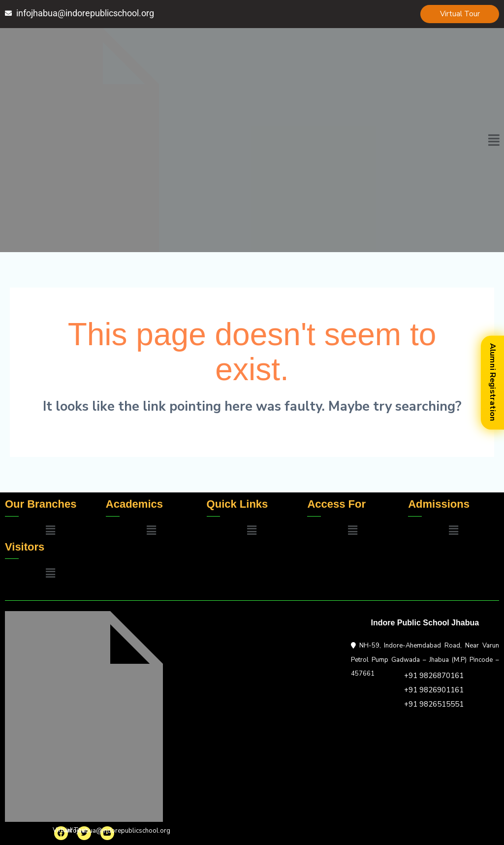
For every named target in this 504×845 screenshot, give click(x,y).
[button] (494, 140)
